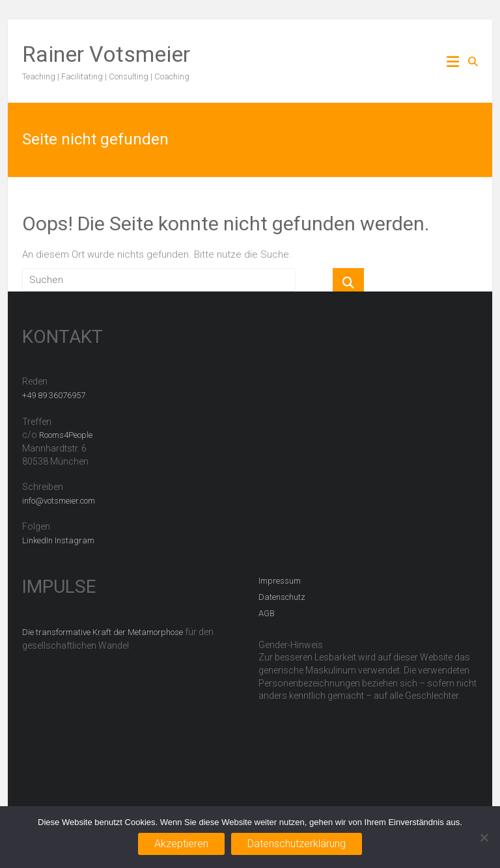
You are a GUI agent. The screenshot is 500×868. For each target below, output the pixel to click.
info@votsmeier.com (59, 501)
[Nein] (484, 837)
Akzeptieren (181, 844)
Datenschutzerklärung (297, 844)
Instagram (75, 540)
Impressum (280, 581)
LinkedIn (37, 540)
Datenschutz (282, 597)
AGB (267, 613)
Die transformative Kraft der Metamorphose (103, 632)
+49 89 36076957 (54, 395)
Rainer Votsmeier (106, 54)
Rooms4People (66, 435)
